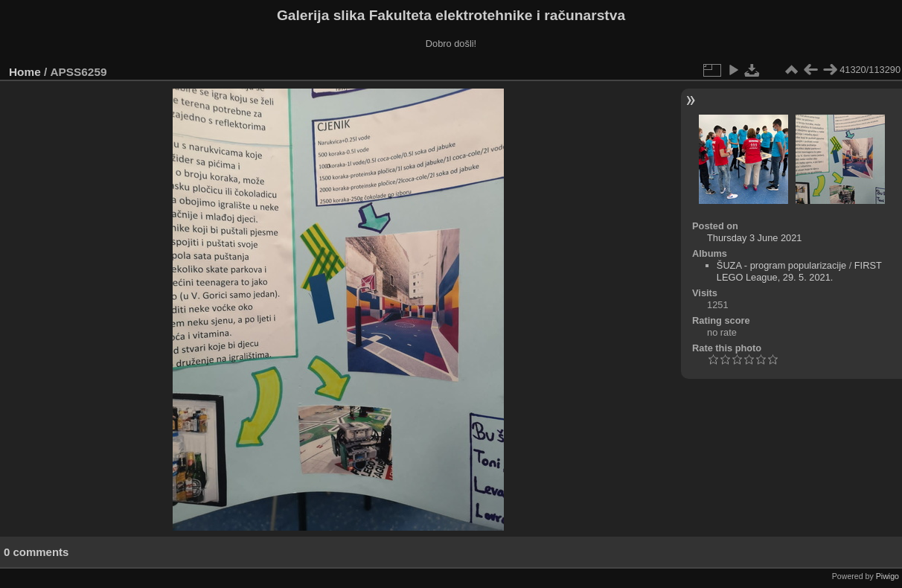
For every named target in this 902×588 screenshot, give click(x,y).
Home (25, 72)
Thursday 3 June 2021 (754, 238)
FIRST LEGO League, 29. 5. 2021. (799, 271)
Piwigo (887, 576)
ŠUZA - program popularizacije (781, 265)
